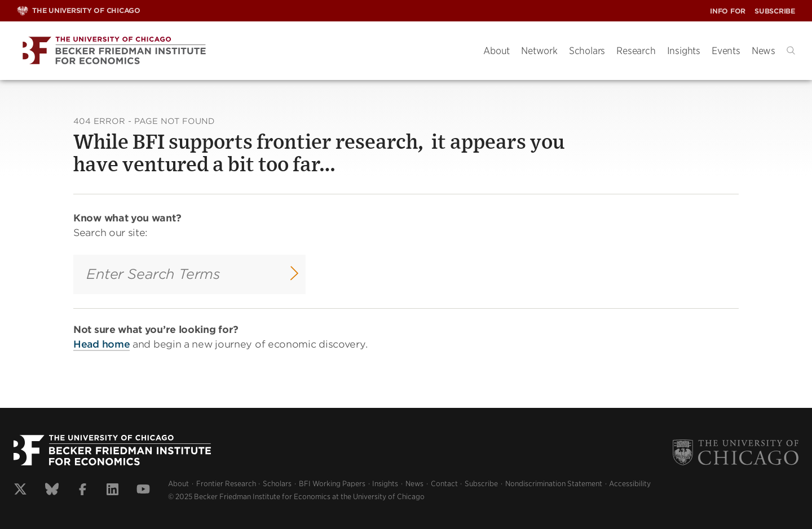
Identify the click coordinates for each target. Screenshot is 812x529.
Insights (684, 51)
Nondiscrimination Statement (554, 484)
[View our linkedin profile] (112, 491)
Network (539, 51)
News (764, 51)
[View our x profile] (20, 491)
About (497, 51)
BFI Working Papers (332, 484)
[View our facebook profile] (83, 491)
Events (726, 51)
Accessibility (630, 484)
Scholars (587, 51)
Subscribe (775, 11)
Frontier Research (226, 484)
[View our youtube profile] (143, 491)
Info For (728, 11)
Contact (444, 484)
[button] (791, 50)
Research (636, 51)
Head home (101, 344)
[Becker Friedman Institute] (242, 51)
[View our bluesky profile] (52, 491)
